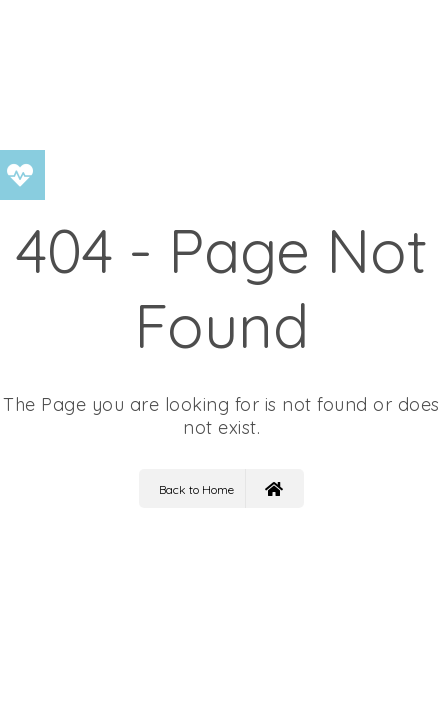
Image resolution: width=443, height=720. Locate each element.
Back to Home (221, 488)
